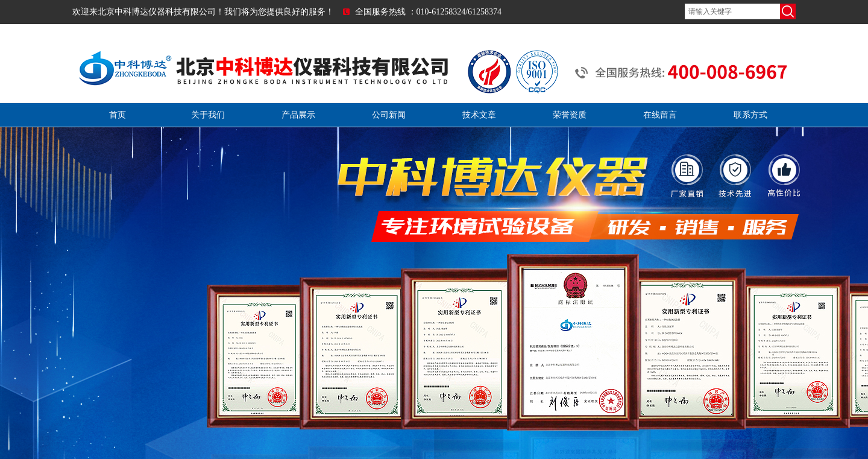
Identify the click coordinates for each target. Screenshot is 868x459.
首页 (118, 115)
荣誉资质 (570, 115)
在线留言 (660, 115)
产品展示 (298, 115)
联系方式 (750, 115)
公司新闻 (389, 115)
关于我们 (208, 115)
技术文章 (479, 115)
